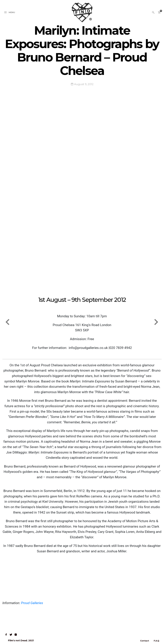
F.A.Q (156, 641)
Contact (145, 641)
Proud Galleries (32, 603)
